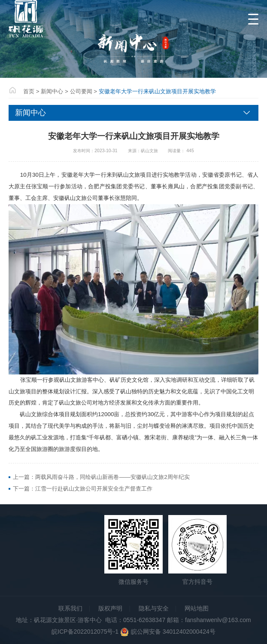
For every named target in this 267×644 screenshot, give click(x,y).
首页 (29, 91)
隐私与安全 (154, 608)
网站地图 (197, 608)
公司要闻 (81, 91)
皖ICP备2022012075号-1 (85, 632)
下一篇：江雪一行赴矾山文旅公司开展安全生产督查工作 (83, 489)
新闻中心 (52, 91)
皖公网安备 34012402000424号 (167, 632)
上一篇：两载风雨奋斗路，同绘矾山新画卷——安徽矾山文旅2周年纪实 (101, 477)
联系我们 (70, 608)
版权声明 (110, 608)
